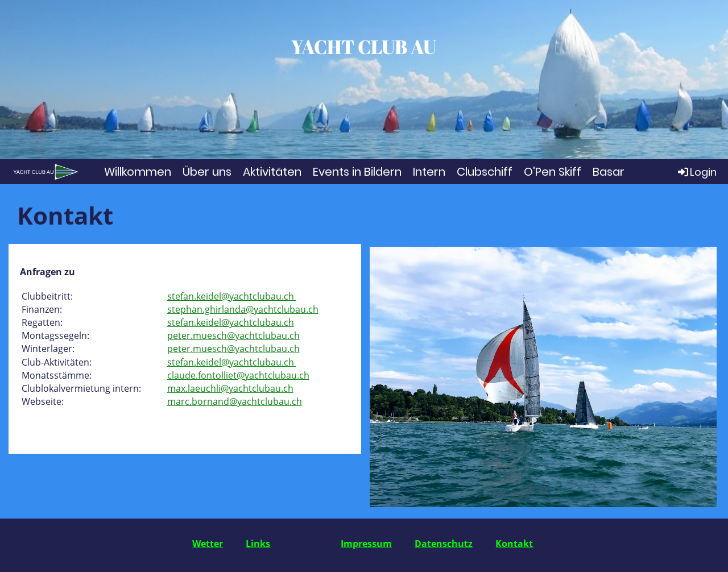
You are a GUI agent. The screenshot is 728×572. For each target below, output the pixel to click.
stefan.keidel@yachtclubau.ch (231, 296)
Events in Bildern (357, 172)
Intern (429, 172)
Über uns (207, 172)
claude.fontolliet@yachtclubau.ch (238, 375)
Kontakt (514, 544)
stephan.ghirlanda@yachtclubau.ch (243, 309)
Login (696, 172)
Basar (609, 172)
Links (258, 544)
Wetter (208, 544)
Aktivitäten (272, 172)
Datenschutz (444, 544)
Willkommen (138, 172)
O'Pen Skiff (553, 172)
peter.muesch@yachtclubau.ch (233, 335)
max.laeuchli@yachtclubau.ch (230, 388)
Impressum (366, 544)
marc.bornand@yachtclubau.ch (235, 401)
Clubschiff (485, 172)
